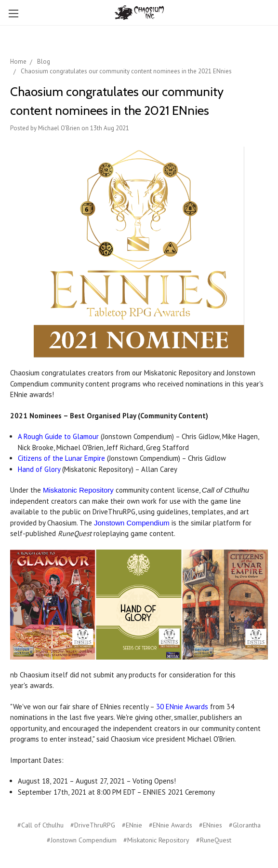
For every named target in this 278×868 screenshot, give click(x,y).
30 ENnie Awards (182, 707)
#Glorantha (245, 825)
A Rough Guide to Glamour (58, 436)
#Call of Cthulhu (40, 825)
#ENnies (211, 825)
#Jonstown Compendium (82, 840)
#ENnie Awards (171, 825)
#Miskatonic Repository (156, 840)
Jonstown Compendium (132, 523)
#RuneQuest (214, 840)
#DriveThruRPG (93, 825)
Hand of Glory (39, 469)
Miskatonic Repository (78, 490)
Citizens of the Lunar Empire (61, 458)
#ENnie (132, 825)
